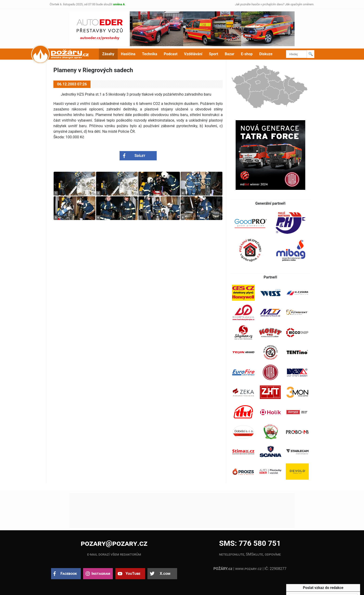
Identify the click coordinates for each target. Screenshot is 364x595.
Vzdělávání (193, 54)
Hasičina (128, 54)
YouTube (133, 574)
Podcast (171, 54)
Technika (150, 54)
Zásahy (108, 54)
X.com (165, 574)
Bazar (229, 54)
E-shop (247, 54)
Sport (214, 54)
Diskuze (266, 54)
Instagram (101, 574)
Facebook (69, 574)
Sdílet (140, 156)
